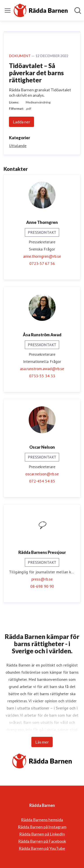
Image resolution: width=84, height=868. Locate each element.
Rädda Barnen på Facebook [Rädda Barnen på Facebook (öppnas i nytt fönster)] (42, 841)
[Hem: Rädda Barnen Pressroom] (41, 10)
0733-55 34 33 (42, 376)
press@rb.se (42, 579)
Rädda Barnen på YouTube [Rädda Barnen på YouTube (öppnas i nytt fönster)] (42, 848)
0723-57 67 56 (42, 263)
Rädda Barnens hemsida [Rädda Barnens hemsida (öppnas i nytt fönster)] (42, 820)
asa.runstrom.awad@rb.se (42, 369)
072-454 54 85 (42, 481)
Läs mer (42, 742)
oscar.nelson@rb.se (42, 474)
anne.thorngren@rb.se (42, 256)
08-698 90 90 (42, 586)
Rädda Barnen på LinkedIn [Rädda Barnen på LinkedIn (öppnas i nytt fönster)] (42, 834)
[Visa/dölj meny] (8, 11)
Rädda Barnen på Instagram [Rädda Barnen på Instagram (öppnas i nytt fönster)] (42, 827)
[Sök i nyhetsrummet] (78, 11)
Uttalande (18, 146)
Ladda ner (22, 122)
